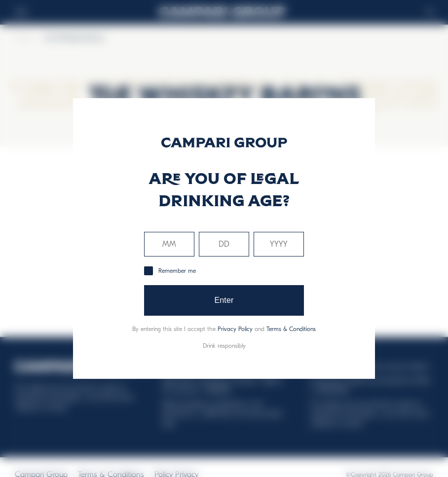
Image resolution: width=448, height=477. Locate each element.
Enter (224, 300)
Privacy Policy (235, 329)
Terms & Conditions (291, 329)
